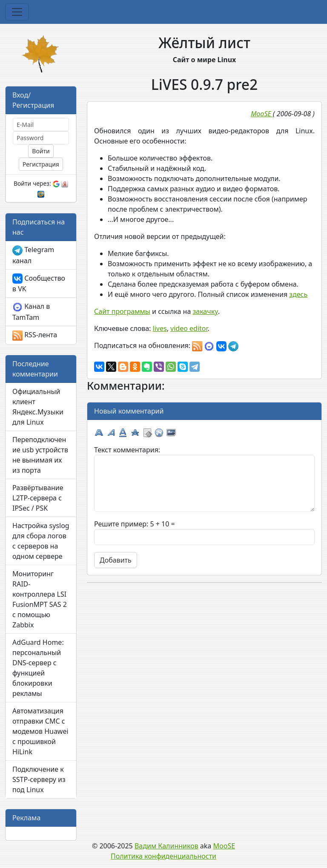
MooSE (224, 846)
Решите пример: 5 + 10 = (135, 524)
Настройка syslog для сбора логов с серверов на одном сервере (41, 541)
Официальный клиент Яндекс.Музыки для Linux (38, 407)
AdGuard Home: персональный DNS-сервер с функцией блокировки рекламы (38, 668)
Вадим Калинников (166, 846)
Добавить (116, 560)
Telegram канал (33, 255)
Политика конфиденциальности (163, 856)
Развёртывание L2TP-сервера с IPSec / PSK (38, 498)
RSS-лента (35, 335)
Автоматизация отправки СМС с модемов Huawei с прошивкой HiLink (40, 731)
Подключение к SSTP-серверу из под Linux (39, 779)
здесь (298, 294)
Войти (41, 151)
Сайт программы (122, 311)
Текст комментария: (127, 450)
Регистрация (41, 164)
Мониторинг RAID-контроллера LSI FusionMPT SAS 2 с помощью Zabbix (40, 599)
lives (160, 328)
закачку (205, 311)
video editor (189, 328)
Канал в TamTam (31, 312)
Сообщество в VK (39, 284)
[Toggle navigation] (17, 12)
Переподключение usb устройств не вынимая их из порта (40, 455)
